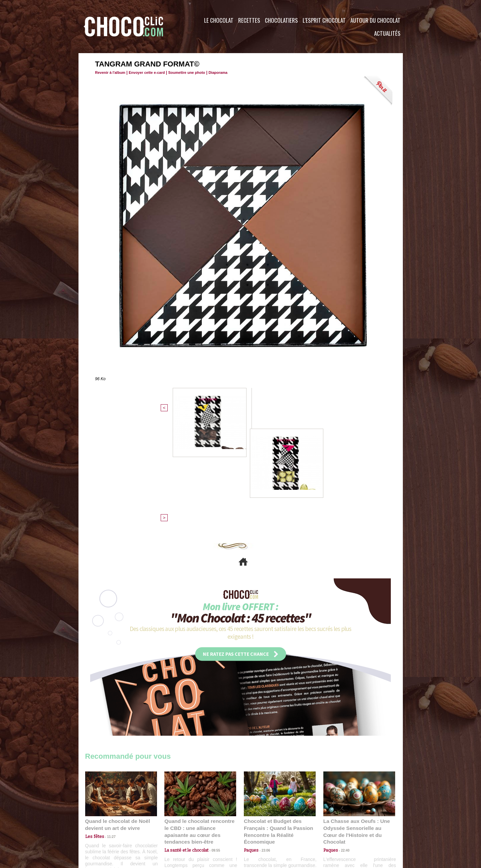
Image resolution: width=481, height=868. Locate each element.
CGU (174, 828)
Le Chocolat (219, 20)
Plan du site (259, 828)
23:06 (263, 740)
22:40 (343, 733)
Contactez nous (105, 828)
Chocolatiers (281, 20)
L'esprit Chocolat (324, 20)
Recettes (249, 20)
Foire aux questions (343, 828)
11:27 (108, 727)
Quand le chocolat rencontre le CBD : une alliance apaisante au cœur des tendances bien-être (200, 718)
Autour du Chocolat (375, 20)
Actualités (387, 33)
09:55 (211, 733)
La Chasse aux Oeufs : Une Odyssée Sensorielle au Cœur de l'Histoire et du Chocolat (356, 718)
